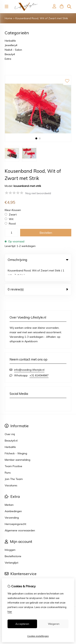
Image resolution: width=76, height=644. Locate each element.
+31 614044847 (39, 359)
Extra (8, 59)
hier (10, 612)
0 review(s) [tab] (38, 273)
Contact (10, 566)
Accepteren (22, 624)
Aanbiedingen (13, 495)
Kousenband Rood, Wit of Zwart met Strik (42, 18)
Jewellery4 (11, 45)
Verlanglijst (11, 547)
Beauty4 (10, 54)
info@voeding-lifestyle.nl (29, 354)
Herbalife (10, 41)
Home (8, 18)
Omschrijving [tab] (38, 260)
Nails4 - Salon (13, 50)
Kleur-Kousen (13, 210)
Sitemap (10, 572)
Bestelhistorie (13, 540)
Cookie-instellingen (38, 636)
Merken (9, 489)
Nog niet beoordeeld (38, 193)
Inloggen (10, 534)
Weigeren (54, 624)
